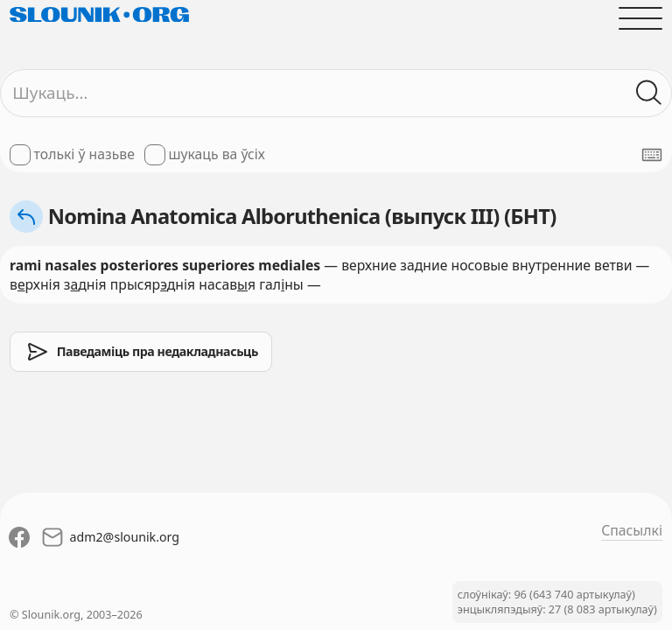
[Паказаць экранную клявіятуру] (652, 155)
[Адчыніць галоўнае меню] (640, 18)
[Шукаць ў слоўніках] (649, 93)
